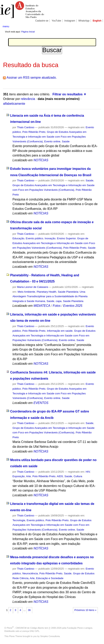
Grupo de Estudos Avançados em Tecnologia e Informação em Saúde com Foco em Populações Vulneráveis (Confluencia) (50, 137)
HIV (88, 472)
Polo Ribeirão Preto (34, 132)
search (97, 26)
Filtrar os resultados (68, 94)
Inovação (50, 238)
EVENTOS (41, 403)
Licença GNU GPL (30, 631)
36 (29, 610)
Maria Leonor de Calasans (33, 287)
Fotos (57, 306)
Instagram (70, 21)
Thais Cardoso (26, 127)
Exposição (19, 476)
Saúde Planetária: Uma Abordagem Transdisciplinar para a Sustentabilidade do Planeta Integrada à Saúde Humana (50, 296)
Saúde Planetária (73, 301)
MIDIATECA (42, 306)
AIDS (60, 476)
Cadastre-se (42, 21)
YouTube (56, 21)
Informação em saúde (60, 331)
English (97, 21)
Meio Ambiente (26, 292)
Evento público (35, 238)
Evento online (52, 141)
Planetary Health (46, 292)
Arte (29, 476)
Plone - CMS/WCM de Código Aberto (25, 628)
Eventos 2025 (73, 306)
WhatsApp (84, 21)
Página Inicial (28, 32)
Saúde (66, 141)
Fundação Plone (75, 628)
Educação (18, 238)
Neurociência (30, 573)
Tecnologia (19, 520)
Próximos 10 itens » (85, 610)
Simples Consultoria (50, 636)
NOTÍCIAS (41, 160)
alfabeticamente (14, 104)
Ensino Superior (66, 238)
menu (6, 26)
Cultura (78, 476)
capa (59, 301)
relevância (28, 99)
